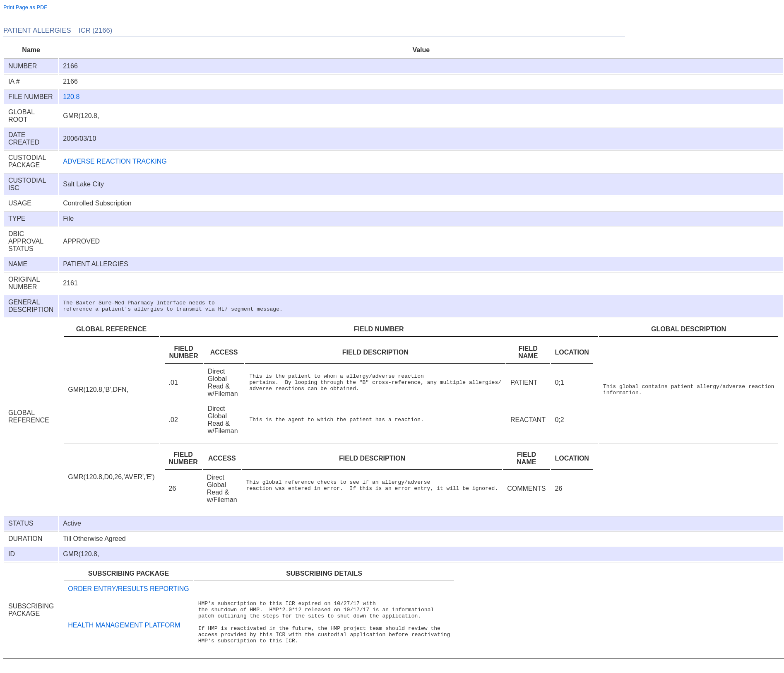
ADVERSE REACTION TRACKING (115, 161)
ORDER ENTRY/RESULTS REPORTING (129, 589)
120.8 (71, 97)
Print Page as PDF (25, 7)
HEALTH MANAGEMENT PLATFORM (124, 630)
